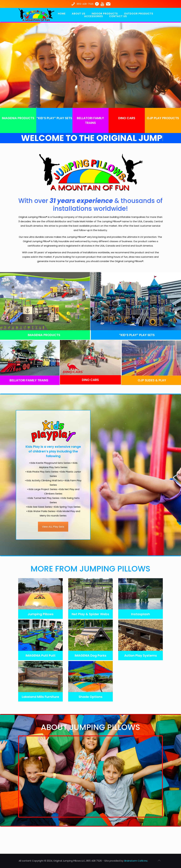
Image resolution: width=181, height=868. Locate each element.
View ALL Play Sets (53, 526)
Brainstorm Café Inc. (136, 861)
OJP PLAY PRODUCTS (163, 118)
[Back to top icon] (159, 860)
